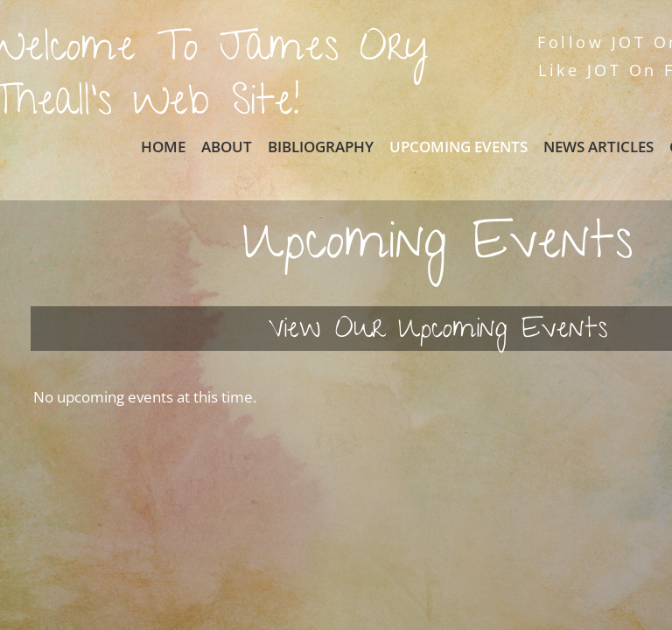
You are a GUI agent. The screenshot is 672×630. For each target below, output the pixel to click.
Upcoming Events (458, 147)
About (227, 147)
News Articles (598, 147)
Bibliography (321, 147)
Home (163, 147)
